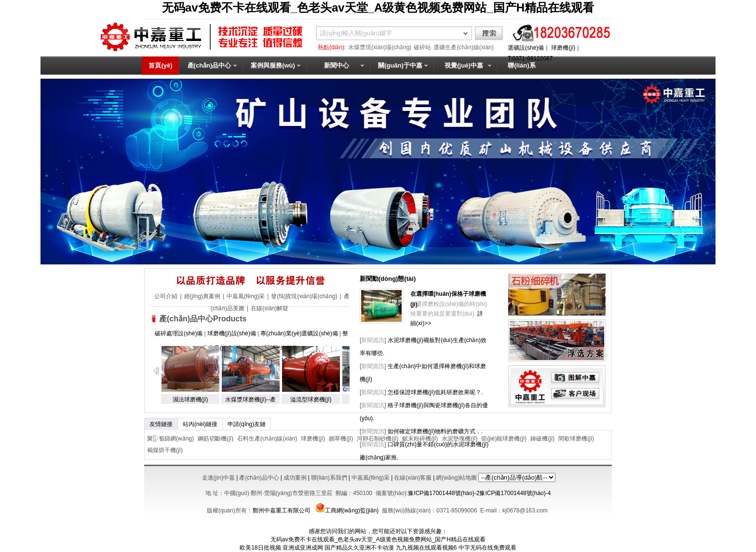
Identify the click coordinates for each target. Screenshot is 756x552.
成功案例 (295, 478)
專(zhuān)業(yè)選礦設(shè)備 (299, 333)
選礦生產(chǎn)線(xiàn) (463, 47)
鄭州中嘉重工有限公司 (282, 511)
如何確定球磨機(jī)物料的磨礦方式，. (435, 431)
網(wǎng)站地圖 (456, 478)
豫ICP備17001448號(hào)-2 (444, 493)
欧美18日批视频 (260, 548)
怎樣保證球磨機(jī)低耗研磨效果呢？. (435, 392)
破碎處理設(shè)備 (179, 333)
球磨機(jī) (563, 48)
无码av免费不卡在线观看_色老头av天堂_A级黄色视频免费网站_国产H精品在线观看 (378, 7)
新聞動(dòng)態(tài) (388, 279)
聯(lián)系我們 (521, 75)
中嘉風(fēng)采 (246, 296)
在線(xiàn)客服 (413, 478)
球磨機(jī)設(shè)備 (232, 333)
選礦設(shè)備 (526, 48)
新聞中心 (337, 65)
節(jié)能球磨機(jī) (504, 439)
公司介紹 (166, 296)
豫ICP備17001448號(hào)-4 (515, 493)
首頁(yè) (160, 65)
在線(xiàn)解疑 (270, 308)
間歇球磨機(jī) (576, 439)
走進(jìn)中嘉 (219, 478)
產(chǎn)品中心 (209, 65)
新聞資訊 (373, 340)
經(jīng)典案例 (202, 296)
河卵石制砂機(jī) (378, 439)
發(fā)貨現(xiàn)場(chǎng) (304, 296)
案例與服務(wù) (273, 65)
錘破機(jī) (542, 439)
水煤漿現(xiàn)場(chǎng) (380, 47)
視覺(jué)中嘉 (464, 65)
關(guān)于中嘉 (400, 65)
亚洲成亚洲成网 (303, 548)
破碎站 (422, 47)
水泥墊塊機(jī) (459, 439)
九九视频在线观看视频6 (426, 548)
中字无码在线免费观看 (487, 548)
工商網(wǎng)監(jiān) (346, 511)
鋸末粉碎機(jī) (420, 439)
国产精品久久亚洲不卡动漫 (359, 548)
